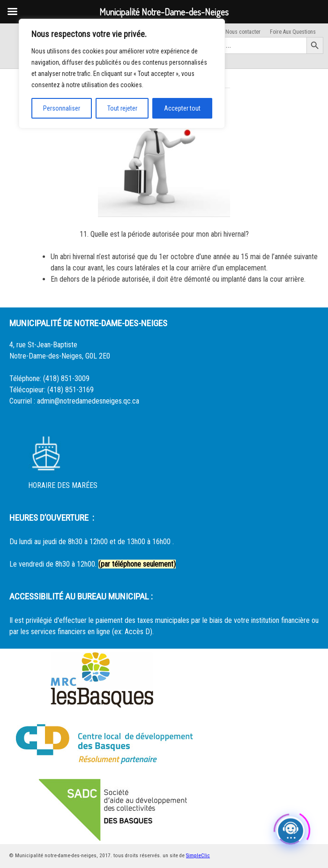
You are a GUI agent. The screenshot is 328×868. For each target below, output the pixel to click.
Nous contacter (243, 32)
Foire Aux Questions (293, 32)
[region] (122, 74)
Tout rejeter (122, 108)
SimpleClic (198, 856)
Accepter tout (182, 108)
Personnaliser (62, 108)
